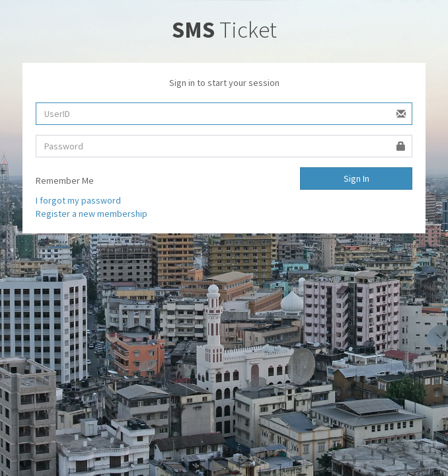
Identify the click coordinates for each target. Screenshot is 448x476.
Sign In (356, 178)
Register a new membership (92, 214)
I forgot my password (78, 200)
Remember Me (65, 180)
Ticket (224, 30)
